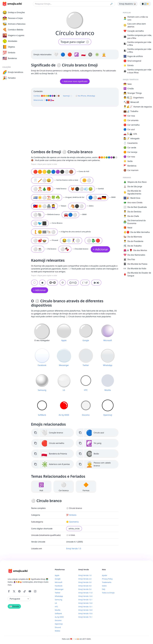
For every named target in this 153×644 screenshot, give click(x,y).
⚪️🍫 (65, 249)
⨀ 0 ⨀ (73, 283)
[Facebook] (9, 591)
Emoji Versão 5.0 (85, 589)
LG (56, 603)
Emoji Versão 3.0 (85, 582)
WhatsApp (59, 596)
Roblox (58, 631)
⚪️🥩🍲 (40, 240)
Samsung (59, 600)
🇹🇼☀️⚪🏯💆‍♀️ (44, 206)
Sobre (104, 586)
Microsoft (59, 582)
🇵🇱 (84, 54)
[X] (14, 591)
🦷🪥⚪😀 (42, 180)
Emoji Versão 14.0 (85, 610)
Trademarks (107, 582)
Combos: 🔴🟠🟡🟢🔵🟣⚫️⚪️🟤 (47, 96)
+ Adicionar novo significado (75, 81)
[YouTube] (30, 591)
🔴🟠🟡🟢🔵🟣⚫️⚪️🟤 (53, 172)
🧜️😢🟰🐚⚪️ (44, 232)
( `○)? (85, 283)
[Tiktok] (25, 591)
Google (58, 579)
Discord (58, 627)
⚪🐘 (38, 215)
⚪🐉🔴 (93, 240)
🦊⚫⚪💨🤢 (82, 189)
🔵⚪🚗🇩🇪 (97, 197)
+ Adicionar (100, 249)
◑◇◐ (96, 283)
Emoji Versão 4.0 (85, 586)
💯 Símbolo (71, 515)
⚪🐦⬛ (40, 223)
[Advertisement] (75, 127)
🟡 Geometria (72, 522)
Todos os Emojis (108, 593)
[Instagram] (35, 591)
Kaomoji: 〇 (67, 96)
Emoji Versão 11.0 (85, 593)
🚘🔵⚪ (70, 215)
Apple (57, 575)
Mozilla (58, 610)
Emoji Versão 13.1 (85, 607)
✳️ (98, 54)
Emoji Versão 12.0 (85, 596)
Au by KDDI (59, 617)
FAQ (104, 589)
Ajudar (105, 575)
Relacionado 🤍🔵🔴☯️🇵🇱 (44, 100)
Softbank (58, 613)
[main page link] (12, 4)
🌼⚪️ (87, 180)
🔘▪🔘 (53, 283)
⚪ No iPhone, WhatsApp (85, 96)
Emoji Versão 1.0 (74, 549)
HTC (56, 607)
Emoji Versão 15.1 (85, 617)
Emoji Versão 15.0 (85, 613)
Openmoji (59, 624)
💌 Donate (14, 606)
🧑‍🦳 (104, 54)
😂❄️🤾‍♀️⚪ (71, 240)
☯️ (77, 54)
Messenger (59, 589)
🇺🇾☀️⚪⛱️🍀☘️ (47, 197)
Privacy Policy (107, 579)
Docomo (58, 620)
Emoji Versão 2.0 (85, 579)
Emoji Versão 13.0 (85, 603)
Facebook (59, 586)
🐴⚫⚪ (77, 206)
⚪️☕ (38, 249)
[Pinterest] (19, 591)
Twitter (58, 593)
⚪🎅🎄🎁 (42, 189)
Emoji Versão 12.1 (85, 600)
